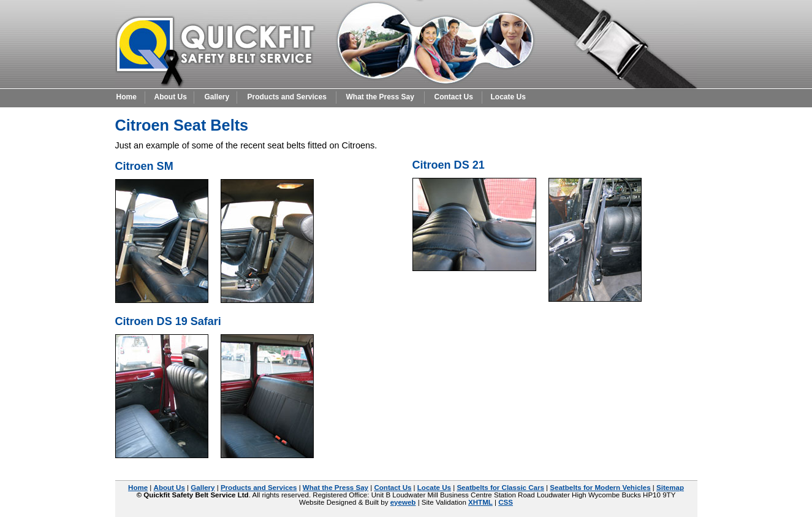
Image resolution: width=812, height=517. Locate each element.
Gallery (217, 97)
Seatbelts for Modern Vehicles (600, 488)
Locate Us (508, 97)
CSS (506, 502)
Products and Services (287, 97)
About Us (171, 97)
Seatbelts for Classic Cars (500, 488)
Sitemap (670, 488)
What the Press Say (380, 97)
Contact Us (454, 97)
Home (127, 97)
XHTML (480, 502)
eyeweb (403, 502)
